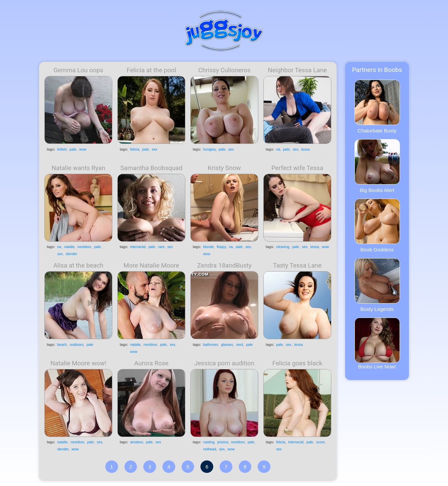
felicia (135, 149)
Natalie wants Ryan (78, 168)
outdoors (77, 345)
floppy (221, 247)
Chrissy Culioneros (224, 70)
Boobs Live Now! (377, 343)
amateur (137, 442)
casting (209, 442)
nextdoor (84, 247)
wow (83, 149)
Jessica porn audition (225, 363)
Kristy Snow (224, 168)
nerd (240, 345)
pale (73, 149)
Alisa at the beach (79, 266)
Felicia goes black (297, 363)
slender (71, 254)
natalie (69, 247)
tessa (305, 149)
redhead (210, 449)
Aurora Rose (151, 363)
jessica (223, 442)
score (321, 442)
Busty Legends (377, 285)
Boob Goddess (377, 226)
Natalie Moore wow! (78, 363)
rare (161, 247)
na (278, 149)
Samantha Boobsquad (152, 168)
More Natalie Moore (151, 266)
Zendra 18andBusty (224, 266)
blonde (209, 247)
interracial (138, 247)
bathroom (211, 345)
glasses (227, 345)
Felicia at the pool (152, 70)
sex (154, 149)
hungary (209, 149)
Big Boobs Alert (377, 166)
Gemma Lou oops (78, 70)
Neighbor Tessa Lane (297, 70)
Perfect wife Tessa (297, 168)
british (62, 149)
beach (62, 345)
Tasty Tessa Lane (297, 266)
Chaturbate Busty (377, 107)
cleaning (283, 247)
